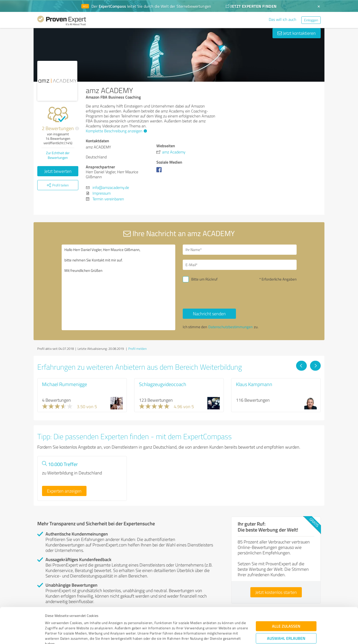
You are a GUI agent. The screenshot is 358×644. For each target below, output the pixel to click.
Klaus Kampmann (254, 384)
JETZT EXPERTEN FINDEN (251, 6)
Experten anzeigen (64, 491)
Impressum (54, 621)
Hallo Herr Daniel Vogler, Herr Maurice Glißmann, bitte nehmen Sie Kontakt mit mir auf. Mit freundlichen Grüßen (119, 287)
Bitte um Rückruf (204, 279)
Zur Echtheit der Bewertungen (58, 155)
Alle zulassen (286, 593)
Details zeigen (214, 635)
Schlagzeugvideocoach (163, 384)
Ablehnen (286, 620)
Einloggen (311, 20)
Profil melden (137, 349)
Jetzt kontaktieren (297, 33)
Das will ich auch (283, 19)
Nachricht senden (209, 314)
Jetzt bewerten (58, 171)
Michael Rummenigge (65, 384)
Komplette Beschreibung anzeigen (116, 131)
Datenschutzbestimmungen (87, 621)
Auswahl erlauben (286, 605)
